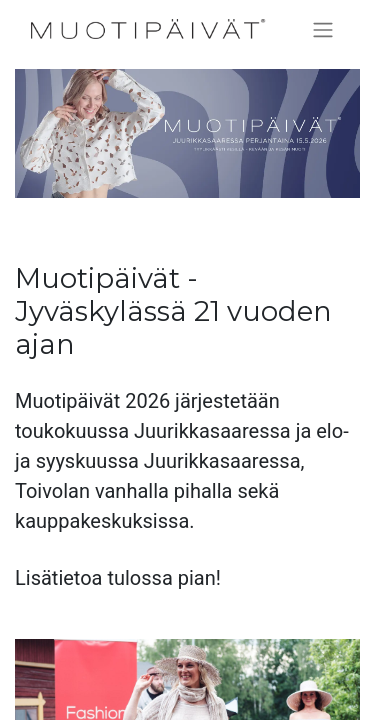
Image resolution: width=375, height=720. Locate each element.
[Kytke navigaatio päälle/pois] (323, 29)
